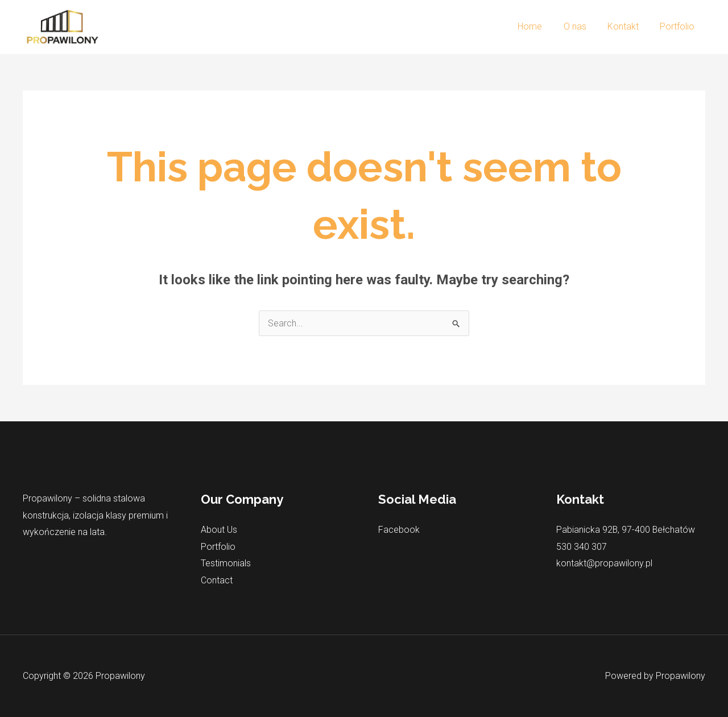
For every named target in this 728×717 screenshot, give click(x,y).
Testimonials (226, 563)
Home (541, 26)
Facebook (399, 530)
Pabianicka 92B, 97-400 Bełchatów (626, 530)
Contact (217, 580)
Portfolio (679, 26)
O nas (582, 26)
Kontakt (628, 26)
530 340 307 (582, 547)
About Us (219, 530)
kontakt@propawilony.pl (604, 563)
